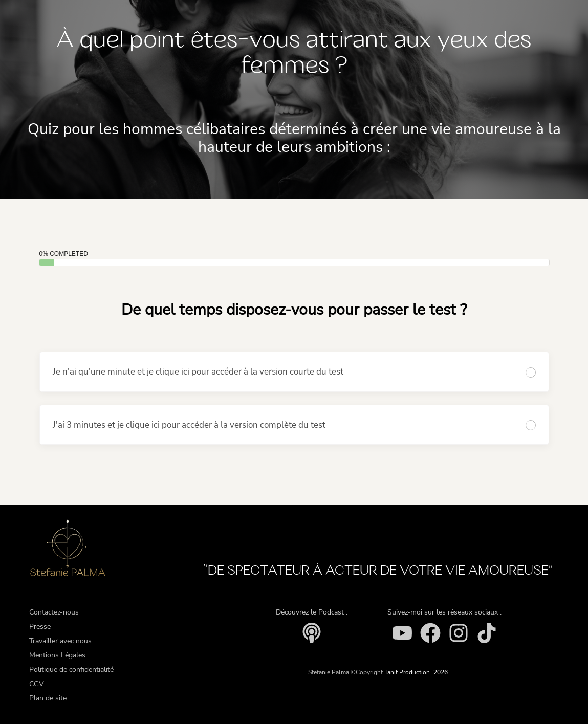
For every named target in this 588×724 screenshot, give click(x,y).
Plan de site (48, 698)
